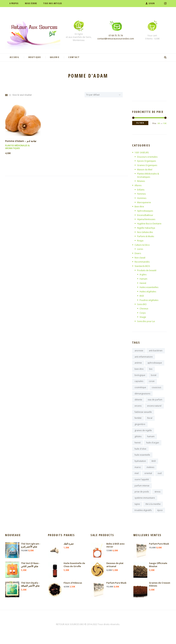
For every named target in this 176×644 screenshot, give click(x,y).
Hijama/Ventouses (147, 219)
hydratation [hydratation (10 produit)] (140, 465)
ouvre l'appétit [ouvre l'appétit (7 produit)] (142, 485)
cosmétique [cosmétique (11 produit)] (140, 389)
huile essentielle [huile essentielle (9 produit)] (142, 459)
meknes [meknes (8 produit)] (150, 472)
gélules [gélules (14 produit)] (138, 440)
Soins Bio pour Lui (146, 321)
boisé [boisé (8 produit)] (154, 376)
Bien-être (139, 206)
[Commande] (104, 95)
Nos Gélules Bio (145, 232)
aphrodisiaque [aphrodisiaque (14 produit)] (155, 363)
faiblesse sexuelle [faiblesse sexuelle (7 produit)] (143, 415)
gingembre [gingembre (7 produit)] (140, 427)
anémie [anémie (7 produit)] (138, 363)
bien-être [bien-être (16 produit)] (139, 370)
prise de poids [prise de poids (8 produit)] (142, 497)
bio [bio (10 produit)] (151, 370)
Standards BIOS (143, 266)
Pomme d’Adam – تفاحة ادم (21, 141)
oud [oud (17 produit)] (160, 478)
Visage (143, 317)
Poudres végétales (149, 300)
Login (152, 3)
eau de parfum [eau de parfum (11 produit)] (155, 402)
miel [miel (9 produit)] (137, 478)
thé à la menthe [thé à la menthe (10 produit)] (153, 510)
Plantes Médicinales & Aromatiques (17, 147)
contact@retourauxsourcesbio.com (116, 39)
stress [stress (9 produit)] (157, 497)
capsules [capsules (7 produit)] (139, 383)
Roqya (141, 241)
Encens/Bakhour (146, 215)
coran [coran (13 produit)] (152, 383)
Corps (143, 313)
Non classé (140, 258)
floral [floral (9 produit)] (150, 421)
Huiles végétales (148, 291)
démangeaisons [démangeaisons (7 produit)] (142, 395)
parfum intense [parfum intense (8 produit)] (142, 491)
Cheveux (144, 308)
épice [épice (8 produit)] (160, 516)
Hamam (144, 279)
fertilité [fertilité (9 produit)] (138, 421)
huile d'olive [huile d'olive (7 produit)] (140, 453)
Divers (138, 253)
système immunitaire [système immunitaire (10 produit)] (145, 504)
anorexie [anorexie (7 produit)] (139, 351)
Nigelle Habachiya (147, 228)
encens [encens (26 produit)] (138, 408)
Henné (143, 283)
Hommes (142, 198)
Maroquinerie (144, 202)
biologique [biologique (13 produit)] (140, 376)
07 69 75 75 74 (116, 35)
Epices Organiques (147, 161)
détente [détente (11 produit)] (138, 402)
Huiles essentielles (149, 287)
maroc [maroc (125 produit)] (138, 472)
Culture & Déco (142, 245)
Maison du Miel (145, 169)
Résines (141, 181)
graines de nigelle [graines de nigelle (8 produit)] (143, 434)
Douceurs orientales (148, 157)
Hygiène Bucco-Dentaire (150, 223)
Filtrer (141, 123)
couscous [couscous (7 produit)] (156, 389)
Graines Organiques (148, 165)
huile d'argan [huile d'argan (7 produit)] (153, 446)
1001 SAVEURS (142, 152)
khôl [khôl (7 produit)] (154, 465)
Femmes (142, 194)
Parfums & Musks (146, 236)
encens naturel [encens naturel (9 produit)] (154, 408)
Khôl (142, 296)
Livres (140, 249)
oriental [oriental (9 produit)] (148, 478)
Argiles (143, 274)
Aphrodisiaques (145, 211)
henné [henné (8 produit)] (138, 446)
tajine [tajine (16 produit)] (137, 510)
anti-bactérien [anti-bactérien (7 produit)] (156, 351)
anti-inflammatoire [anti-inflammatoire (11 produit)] (144, 357)
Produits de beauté (147, 270)
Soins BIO (142, 304)
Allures (138, 185)
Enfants (141, 190)
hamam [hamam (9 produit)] (151, 440)
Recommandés (142, 262)
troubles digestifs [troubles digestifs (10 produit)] (143, 516)
